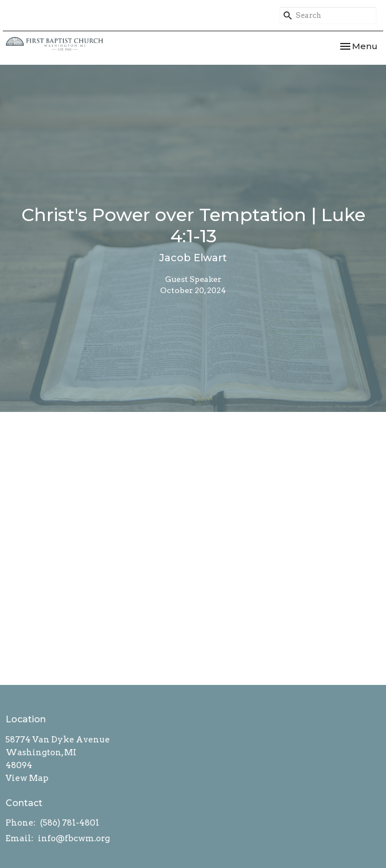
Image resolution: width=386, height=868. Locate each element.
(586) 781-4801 (70, 823)
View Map (27, 778)
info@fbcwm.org (74, 838)
